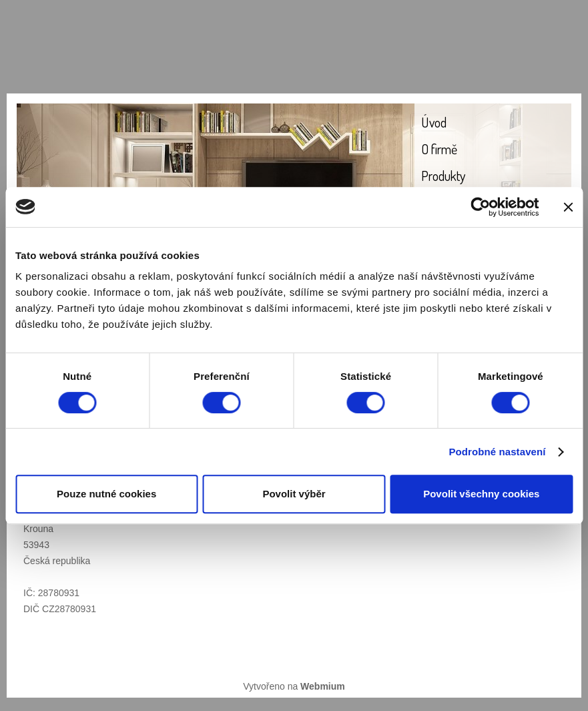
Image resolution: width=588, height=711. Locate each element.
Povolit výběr (294, 494)
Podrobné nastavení (497, 452)
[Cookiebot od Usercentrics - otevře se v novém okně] (480, 207)
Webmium (323, 686)
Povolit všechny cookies (481, 494)
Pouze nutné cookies (106, 494)
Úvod (434, 122)
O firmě (439, 149)
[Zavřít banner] (568, 207)
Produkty (443, 176)
